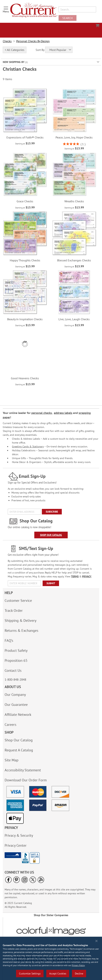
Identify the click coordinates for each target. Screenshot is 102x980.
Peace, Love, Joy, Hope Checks (74, 137)
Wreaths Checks (74, 201)
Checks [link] (7, 41)
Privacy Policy (78, 965)
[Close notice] (96, 941)
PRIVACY (87, 576)
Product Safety (16, 650)
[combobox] (77, 9)
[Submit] (51, 583)
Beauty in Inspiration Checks (25, 319)
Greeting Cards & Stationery (28, 446)
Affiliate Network (18, 715)
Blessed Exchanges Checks (74, 260)
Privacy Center (16, 845)
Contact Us (13, 670)
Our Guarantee (16, 705)
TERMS (75, 576)
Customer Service (18, 601)
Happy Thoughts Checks (25, 260)
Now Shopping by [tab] (14, 62)
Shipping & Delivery (20, 621)
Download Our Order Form (26, 780)
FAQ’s (9, 640)
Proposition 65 (16, 660)
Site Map (12, 760)
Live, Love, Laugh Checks (74, 319)
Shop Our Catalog (51, 535)
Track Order (14, 611)
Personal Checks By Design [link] (33, 41)
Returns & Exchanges (21, 631)
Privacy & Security (19, 835)
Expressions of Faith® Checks (25, 137)
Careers (10, 725)
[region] (51, 958)
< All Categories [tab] (15, 50)
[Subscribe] (52, 512)
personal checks (42, 413)
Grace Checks (25, 201)
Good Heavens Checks (25, 378)
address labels (63, 413)
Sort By (40, 50)
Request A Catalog (19, 750)
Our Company (15, 695)
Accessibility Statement (23, 770)
